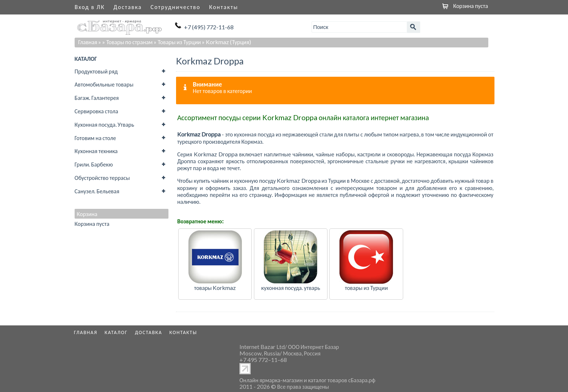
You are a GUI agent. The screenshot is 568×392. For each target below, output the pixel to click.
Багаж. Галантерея (97, 98)
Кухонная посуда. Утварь (104, 124)
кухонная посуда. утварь (291, 288)
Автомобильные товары (104, 84)
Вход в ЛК (90, 7)
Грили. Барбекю (94, 164)
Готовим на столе (95, 138)
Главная (88, 42)
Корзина (87, 214)
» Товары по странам (127, 42)
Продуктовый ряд (96, 71)
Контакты (224, 7)
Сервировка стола (96, 111)
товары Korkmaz (215, 288)
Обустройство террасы (102, 178)
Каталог (116, 332)
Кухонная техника (96, 151)
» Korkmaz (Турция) (226, 42)
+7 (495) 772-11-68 (209, 27)
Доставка (128, 7)
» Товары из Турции (177, 42)
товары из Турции (366, 288)
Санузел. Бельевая (97, 191)
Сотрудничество (176, 7)
